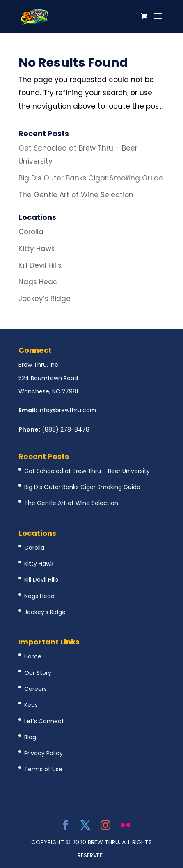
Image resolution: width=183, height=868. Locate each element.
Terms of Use (43, 769)
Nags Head (38, 282)
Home (33, 656)
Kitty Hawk (37, 249)
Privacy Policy (43, 753)
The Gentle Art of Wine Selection (76, 195)
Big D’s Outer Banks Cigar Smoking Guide (91, 178)
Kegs (31, 705)
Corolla (31, 232)
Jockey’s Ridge (45, 299)
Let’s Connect (44, 721)
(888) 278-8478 (66, 429)
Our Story (38, 673)
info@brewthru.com (67, 410)
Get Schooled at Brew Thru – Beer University (87, 471)
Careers (35, 689)
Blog (30, 737)
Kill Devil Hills (40, 265)
